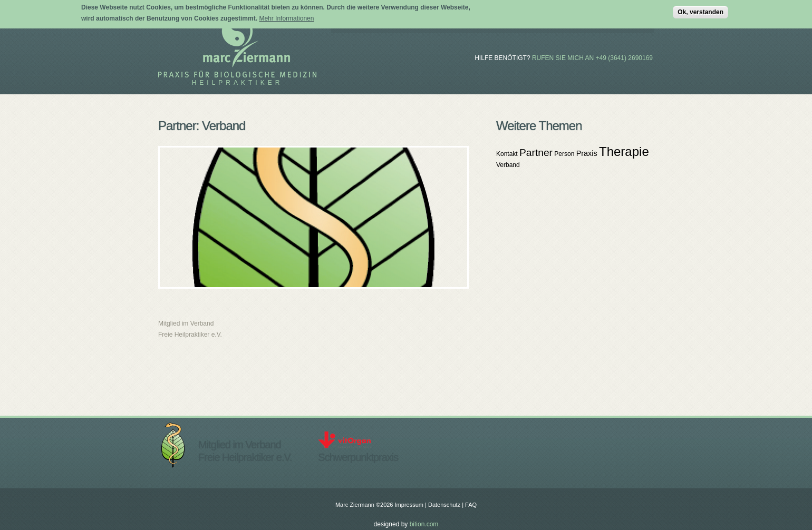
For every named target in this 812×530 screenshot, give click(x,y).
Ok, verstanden (700, 11)
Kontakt (507, 154)
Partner (536, 153)
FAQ (471, 505)
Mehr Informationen (286, 17)
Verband (508, 165)
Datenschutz (444, 505)
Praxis (587, 153)
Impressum (409, 505)
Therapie (624, 151)
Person (564, 154)
